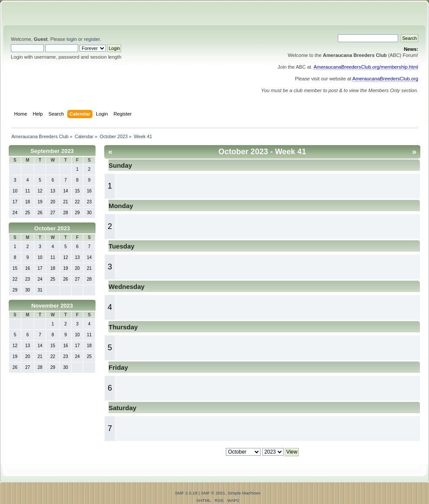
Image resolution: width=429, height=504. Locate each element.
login (72, 39)
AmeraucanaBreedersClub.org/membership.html (366, 67)
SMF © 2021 (213, 493)
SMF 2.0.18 (186, 493)
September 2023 (52, 151)
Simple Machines (244, 493)
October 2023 (52, 228)
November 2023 (52, 306)
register (92, 39)
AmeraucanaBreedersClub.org (385, 79)
